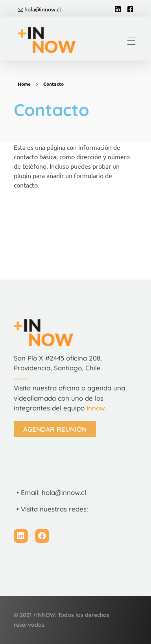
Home (24, 84)
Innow (96, 408)
